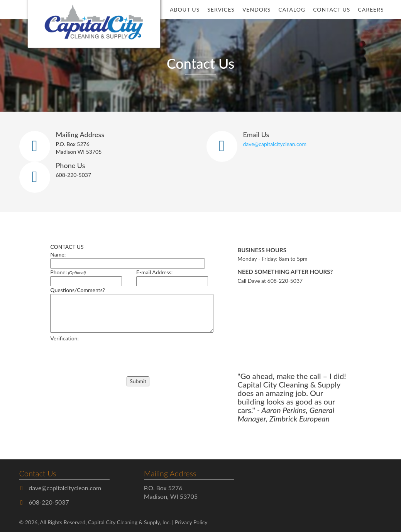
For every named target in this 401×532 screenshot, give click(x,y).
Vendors (256, 9)
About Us (185, 9)
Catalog (292, 9)
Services (221, 9)
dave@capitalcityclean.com (275, 144)
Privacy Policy (191, 522)
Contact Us (332, 9)
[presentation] (94, 354)
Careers (371, 9)
